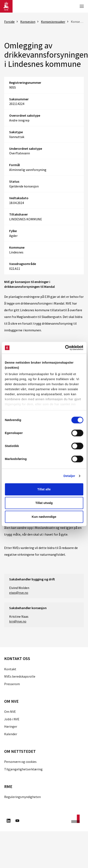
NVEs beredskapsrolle (20, 676)
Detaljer (69, 476)
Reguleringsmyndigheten (22, 797)
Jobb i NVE (12, 719)
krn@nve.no (18, 621)
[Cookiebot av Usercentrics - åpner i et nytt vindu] (65, 348)
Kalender (11, 734)
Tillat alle (44, 489)
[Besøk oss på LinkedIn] (9, 821)
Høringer (11, 726)
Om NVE (10, 712)
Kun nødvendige (44, 517)
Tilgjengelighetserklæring (23, 769)
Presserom (12, 684)
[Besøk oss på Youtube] (17, 821)
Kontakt (10, 669)
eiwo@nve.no (19, 593)
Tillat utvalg (44, 503)
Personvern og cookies (20, 762)
